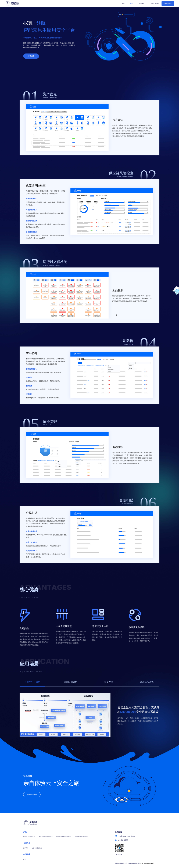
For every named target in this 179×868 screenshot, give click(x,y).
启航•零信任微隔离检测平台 (64, 837)
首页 (123, 3)
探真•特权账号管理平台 (82, 837)
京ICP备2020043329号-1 (148, 863)
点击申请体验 (32, 794)
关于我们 (142, 3)
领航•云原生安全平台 (29, 837)
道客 (24, 859)
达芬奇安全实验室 (37, 848)
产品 (132, 3)
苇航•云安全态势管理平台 (46, 837)
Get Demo (155, 3)
